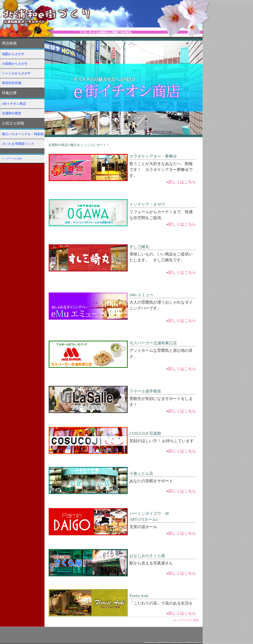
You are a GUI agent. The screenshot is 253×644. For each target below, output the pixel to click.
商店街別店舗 (12, 83)
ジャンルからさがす (16, 73)
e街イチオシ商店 (14, 104)
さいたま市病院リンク (18, 144)
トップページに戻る (12, 159)
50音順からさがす (15, 64)
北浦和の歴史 (12, 113)
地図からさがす (13, 54)
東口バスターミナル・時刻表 (23, 134)
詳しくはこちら (182, 182)
